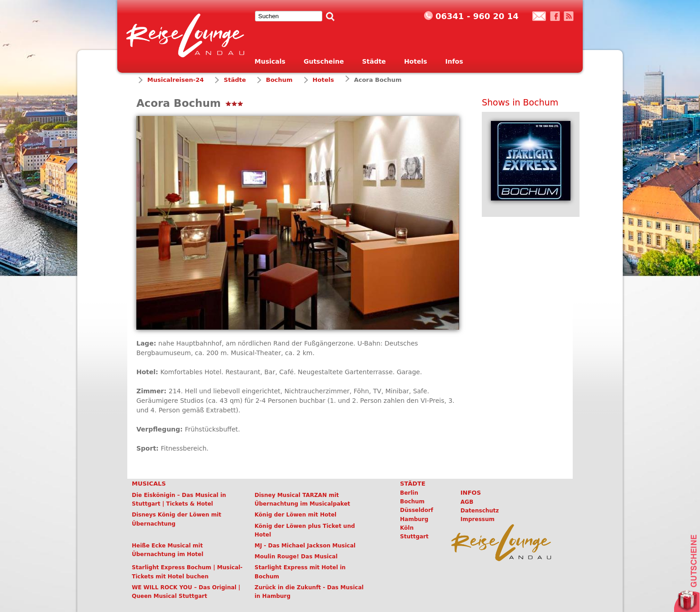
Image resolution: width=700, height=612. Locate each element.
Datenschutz (480, 511)
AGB (467, 502)
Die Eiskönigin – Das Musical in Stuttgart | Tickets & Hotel (179, 499)
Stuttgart (414, 537)
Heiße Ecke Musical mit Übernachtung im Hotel (167, 550)
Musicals (270, 61)
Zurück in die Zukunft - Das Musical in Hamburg (309, 592)
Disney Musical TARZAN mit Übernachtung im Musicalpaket (302, 499)
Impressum (477, 519)
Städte (374, 61)
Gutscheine (324, 61)
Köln (407, 528)
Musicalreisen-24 (175, 80)
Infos (454, 61)
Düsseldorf (417, 510)
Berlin (409, 493)
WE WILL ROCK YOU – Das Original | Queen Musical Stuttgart (186, 592)
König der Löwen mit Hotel (295, 515)
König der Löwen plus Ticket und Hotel (305, 530)
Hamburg (414, 519)
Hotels (416, 61)
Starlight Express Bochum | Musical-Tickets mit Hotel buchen (187, 572)
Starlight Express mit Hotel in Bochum (300, 572)
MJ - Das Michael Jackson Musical (305, 546)
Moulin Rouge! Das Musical (296, 557)
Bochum (279, 80)
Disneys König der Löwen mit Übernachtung (177, 519)
